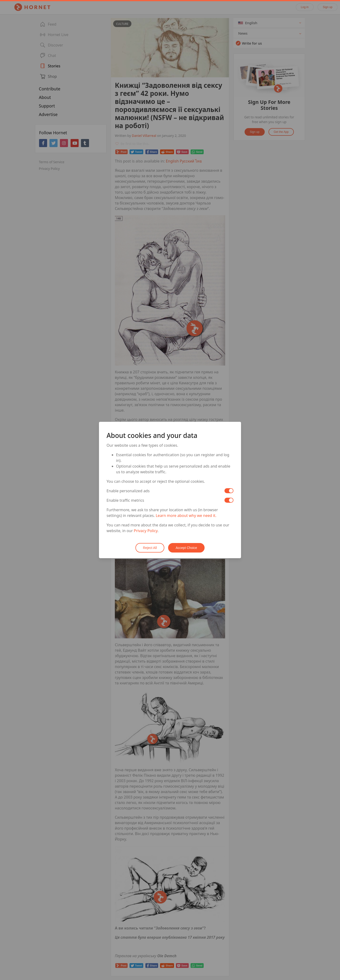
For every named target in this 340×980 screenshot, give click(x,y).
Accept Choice (186, 548)
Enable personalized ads (128, 491)
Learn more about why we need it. (186, 516)
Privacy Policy (146, 531)
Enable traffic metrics (125, 500)
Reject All (150, 548)
